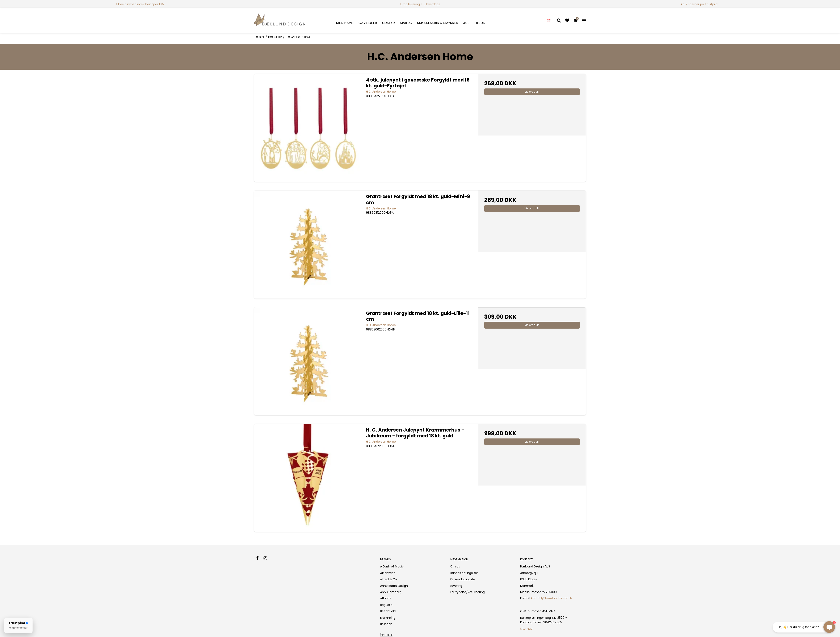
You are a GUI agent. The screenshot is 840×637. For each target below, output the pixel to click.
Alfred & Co (388, 579)
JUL (466, 23)
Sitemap (526, 629)
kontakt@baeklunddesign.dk (552, 598)
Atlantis (386, 598)
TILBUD (480, 23)
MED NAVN (345, 23)
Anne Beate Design (394, 586)
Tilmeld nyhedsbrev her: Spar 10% (140, 4)
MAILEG (406, 23)
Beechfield (388, 611)
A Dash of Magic (392, 566)
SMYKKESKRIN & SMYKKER (438, 23)
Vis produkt (532, 92)
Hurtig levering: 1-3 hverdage (420, 4)
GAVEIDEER (368, 23)
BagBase (386, 605)
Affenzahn (388, 573)
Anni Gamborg (391, 592)
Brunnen (386, 624)
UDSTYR (388, 23)
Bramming (388, 618)
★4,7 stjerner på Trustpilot (699, 4)
